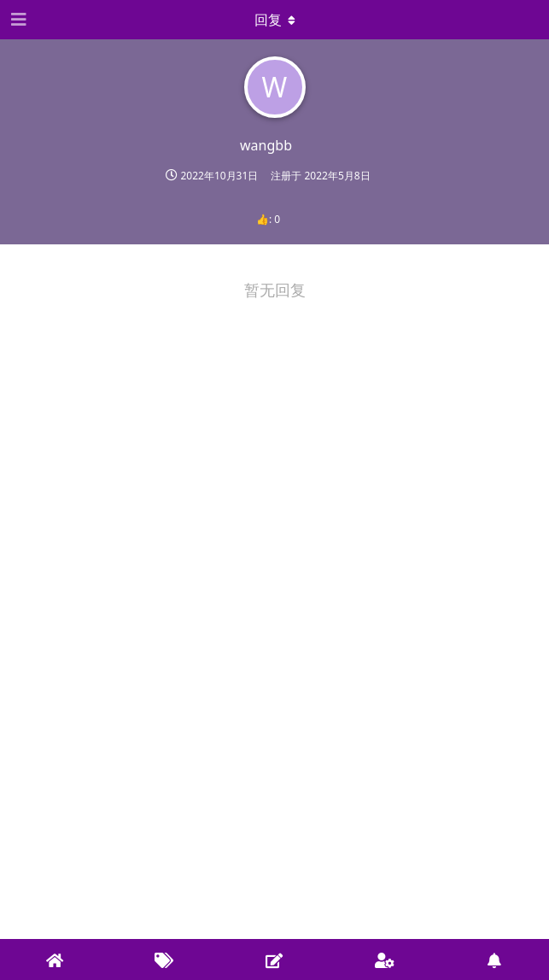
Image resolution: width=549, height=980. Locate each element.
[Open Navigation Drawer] (17, 20)
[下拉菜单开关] (275, 20)
